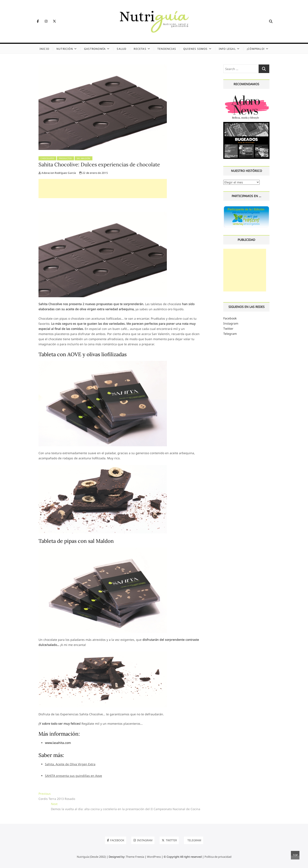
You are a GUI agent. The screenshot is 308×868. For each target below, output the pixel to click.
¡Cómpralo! (256, 49)
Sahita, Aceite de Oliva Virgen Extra (70, 764)
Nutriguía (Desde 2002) (91, 857)
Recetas (140, 49)
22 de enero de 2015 (94, 173)
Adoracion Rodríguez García (57, 173)
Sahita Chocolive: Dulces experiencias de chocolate (99, 165)
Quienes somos (195, 49)
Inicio (44, 49)
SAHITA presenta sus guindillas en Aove (73, 776)
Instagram (231, 323)
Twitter (228, 329)
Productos (65, 158)
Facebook (230, 318)
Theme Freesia (135, 857)
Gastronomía (95, 49)
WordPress (154, 857)
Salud (122, 49)
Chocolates (47, 158)
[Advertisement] (103, 189)
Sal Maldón (84, 158)
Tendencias (167, 49)
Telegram (230, 334)
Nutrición (65, 49)
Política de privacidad (218, 857)
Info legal (227, 49)
